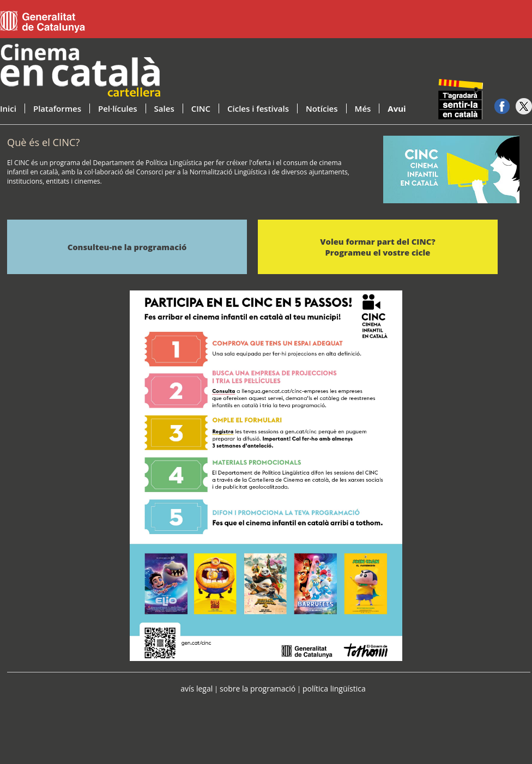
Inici (8, 108)
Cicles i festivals (258, 108)
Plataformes (57, 108)
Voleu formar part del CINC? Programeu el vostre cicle (377, 247)
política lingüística (334, 689)
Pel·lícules (118, 108)
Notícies (322, 108)
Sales (164, 108)
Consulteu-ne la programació (127, 247)
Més (363, 108)
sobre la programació (258, 689)
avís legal (197, 689)
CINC (201, 108)
